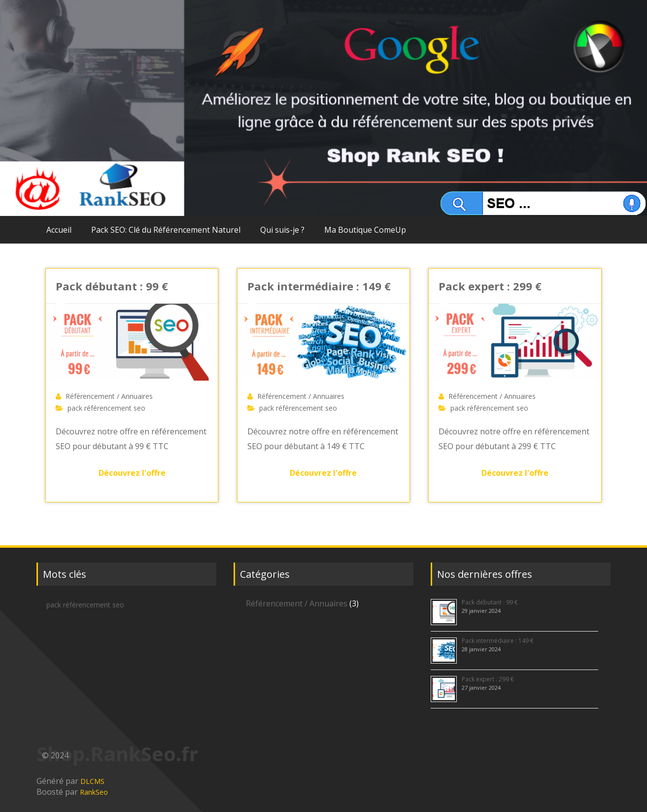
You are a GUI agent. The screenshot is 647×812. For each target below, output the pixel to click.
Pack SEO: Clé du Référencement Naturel (166, 230)
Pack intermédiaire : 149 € (319, 286)
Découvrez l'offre (132, 473)
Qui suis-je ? (282, 230)
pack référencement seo (106, 408)
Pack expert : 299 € (490, 286)
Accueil (59, 230)
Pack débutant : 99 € (112, 286)
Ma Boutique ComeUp (365, 230)
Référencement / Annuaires (109, 396)
